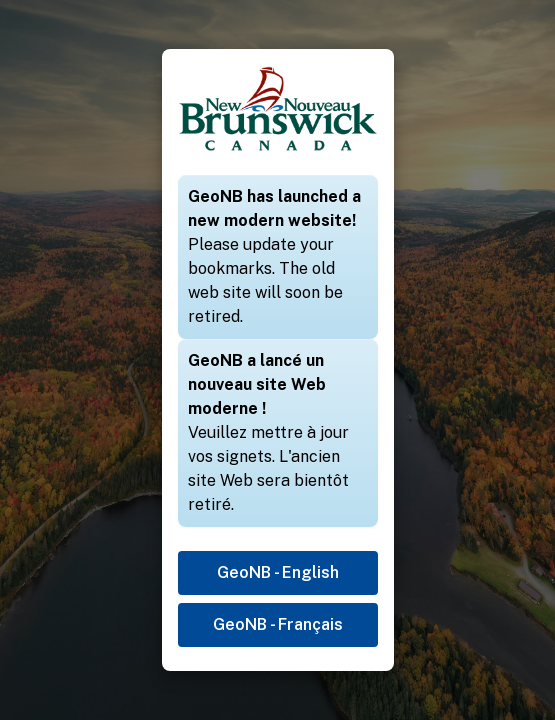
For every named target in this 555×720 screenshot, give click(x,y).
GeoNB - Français (278, 624)
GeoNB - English (278, 572)
